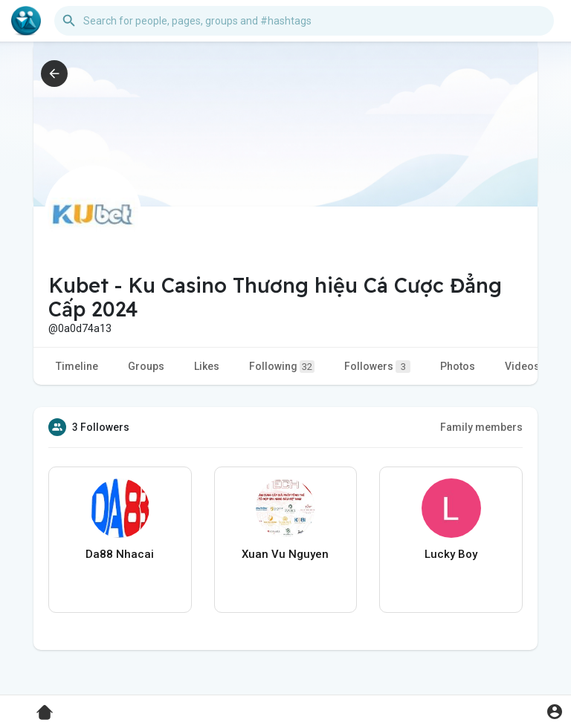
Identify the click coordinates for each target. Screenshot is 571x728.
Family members (481, 427)
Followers (377, 367)
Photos (458, 366)
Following (282, 367)
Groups (146, 366)
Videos (522, 366)
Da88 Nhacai (120, 554)
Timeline (77, 366)
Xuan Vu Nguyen (285, 554)
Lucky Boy (451, 554)
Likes (207, 366)
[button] (304, 21)
